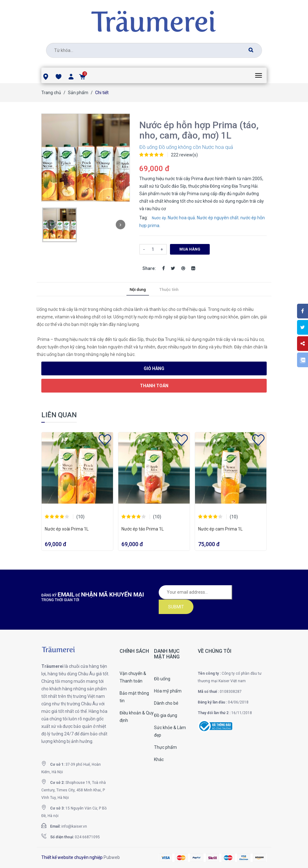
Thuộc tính (169, 289)
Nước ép (159, 218)
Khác (159, 759)
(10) (80, 517)
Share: (149, 268)
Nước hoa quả (218, 147)
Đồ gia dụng (166, 715)
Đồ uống (148, 147)
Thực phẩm (165, 747)
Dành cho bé (166, 703)
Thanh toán (154, 386)
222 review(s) (184, 155)
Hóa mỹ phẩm (168, 691)
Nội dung (138, 289)
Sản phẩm (78, 93)
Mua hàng (190, 249)
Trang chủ (51, 93)
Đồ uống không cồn (180, 147)
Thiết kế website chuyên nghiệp (72, 857)
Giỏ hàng (154, 368)
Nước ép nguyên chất (218, 218)
